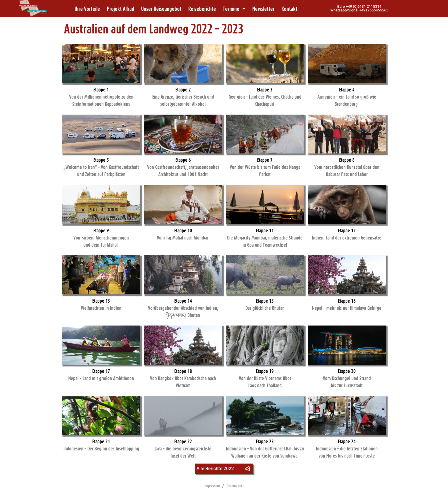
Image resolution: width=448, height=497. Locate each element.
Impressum (212, 486)
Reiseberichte (202, 9)
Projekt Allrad (121, 9)
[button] (359, 9)
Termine (234, 9)
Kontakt (289, 9)
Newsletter (263, 9)
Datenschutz (235, 486)
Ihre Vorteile (87, 9)
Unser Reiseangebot (161, 9)
